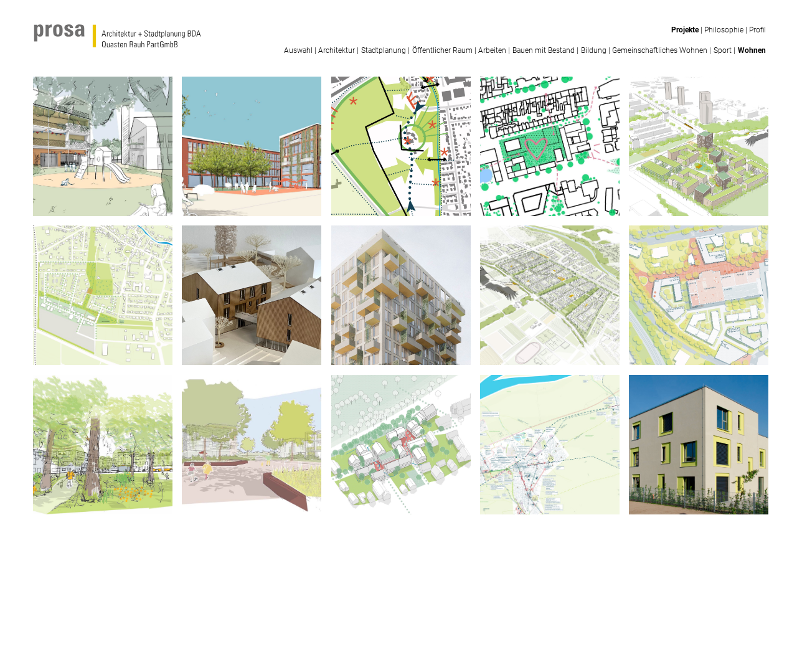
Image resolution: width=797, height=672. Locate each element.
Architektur (337, 50)
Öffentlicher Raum (442, 50)
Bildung (594, 50)
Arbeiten (492, 50)
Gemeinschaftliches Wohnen (660, 50)
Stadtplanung (384, 50)
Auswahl (298, 50)
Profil (757, 30)
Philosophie (724, 30)
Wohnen (752, 50)
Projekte (685, 30)
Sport (723, 50)
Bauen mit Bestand (544, 50)
